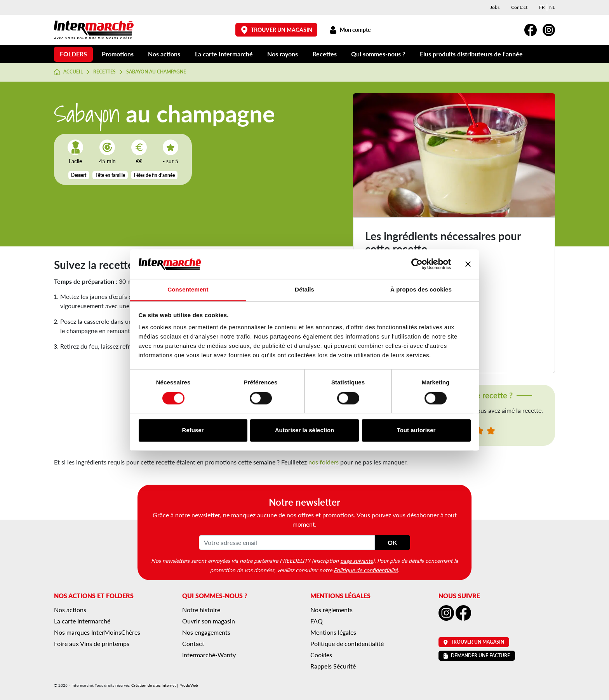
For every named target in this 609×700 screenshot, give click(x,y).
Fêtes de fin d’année (154, 175)
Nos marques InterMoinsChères (97, 632)
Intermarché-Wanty (209, 655)
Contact (519, 7)
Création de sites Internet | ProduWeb (165, 685)
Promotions (118, 54)
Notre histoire (201, 610)
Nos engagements (206, 632)
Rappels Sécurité (333, 666)
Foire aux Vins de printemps (92, 643)
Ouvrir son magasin (209, 621)
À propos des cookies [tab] (421, 290)
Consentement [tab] (188, 290)
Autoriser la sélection (305, 430)
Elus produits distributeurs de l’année (471, 54)
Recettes (325, 54)
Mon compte (350, 30)
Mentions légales (333, 632)
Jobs (495, 7)
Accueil (68, 72)
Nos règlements (331, 610)
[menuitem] (542, 7)
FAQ (317, 621)
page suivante (357, 560)
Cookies (321, 655)
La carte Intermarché (224, 54)
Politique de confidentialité (366, 570)
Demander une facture (477, 655)
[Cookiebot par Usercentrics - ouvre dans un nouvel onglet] (417, 264)
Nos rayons (283, 54)
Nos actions (164, 54)
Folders (73, 54)
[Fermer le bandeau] (468, 264)
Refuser (193, 430)
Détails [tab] (304, 290)
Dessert (79, 175)
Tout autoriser (416, 430)
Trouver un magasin (277, 30)
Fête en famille (110, 175)
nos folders (324, 462)
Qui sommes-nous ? (378, 54)
